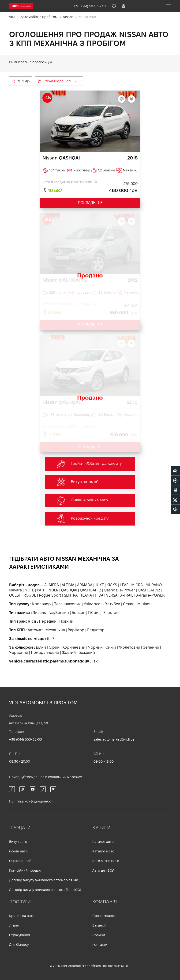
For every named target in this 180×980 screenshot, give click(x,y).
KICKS (112, 585)
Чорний (95, 647)
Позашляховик (67, 604)
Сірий (54, 647)
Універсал (93, 604)
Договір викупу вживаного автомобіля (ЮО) (45, 890)
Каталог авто (103, 842)
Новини (99, 935)
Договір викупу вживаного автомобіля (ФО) (45, 880)
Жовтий (69, 653)
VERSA (112, 595)
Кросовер (41, 604)
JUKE (99, 585)
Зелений (151, 647)
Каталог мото (103, 851)
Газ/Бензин (59, 613)
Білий (41, 647)
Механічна (55, 630)
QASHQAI (69, 590)
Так (95, 661)
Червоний (19, 653)
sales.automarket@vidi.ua (114, 739)
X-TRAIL (127, 595)
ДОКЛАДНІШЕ (90, 203)
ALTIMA (68, 585)
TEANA (86, 595)
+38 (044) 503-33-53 (26, 739)
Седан (129, 604)
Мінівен (144, 604)
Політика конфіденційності (31, 801)
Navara (15, 590)
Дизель (39, 613)
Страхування (20, 935)
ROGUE (30, 595)
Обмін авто (18, 851)
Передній (48, 621)
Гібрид (94, 613)
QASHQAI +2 (90, 590)
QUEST (15, 595)
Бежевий (87, 653)
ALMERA (52, 585)
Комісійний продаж (25, 870)
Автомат (35, 630)
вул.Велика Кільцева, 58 (29, 723)
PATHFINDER (48, 590)
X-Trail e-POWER (150, 595)
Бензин (79, 613)
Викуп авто (18, 842)
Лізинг (14, 925)
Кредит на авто (22, 916)
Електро (111, 613)
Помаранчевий (45, 653)
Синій (111, 647)
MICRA (137, 585)
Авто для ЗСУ (103, 870)
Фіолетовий (129, 647)
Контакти (100, 945)
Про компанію (104, 916)
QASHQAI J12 (149, 590)
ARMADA (85, 585)
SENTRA (71, 595)
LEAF (124, 585)
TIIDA (99, 595)
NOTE (29, 590)
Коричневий (74, 647)
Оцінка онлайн (21, 861)
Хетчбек (113, 604)
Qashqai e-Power (119, 590)
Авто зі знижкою (106, 861)
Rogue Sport (50, 595)
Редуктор (96, 630)
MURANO (154, 585)
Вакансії (99, 925)
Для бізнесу (19, 945)
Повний (66, 621)
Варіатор (76, 630)
